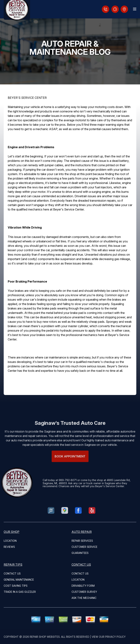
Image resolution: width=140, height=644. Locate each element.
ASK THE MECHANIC (84, 598)
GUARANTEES (80, 553)
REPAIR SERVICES (82, 541)
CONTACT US (12, 573)
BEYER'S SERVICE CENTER (27, 98)
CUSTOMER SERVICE (84, 547)
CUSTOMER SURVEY (84, 592)
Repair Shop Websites (45, 637)
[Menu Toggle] (135, 9)
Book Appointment (70, 465)
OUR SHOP (12, 532)
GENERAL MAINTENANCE (19, 580)
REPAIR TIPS (13, 565)
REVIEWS (9, 547)
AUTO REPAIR (82, 532)
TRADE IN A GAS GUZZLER (20, 592)
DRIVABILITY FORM (83, 586)
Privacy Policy (115, 637)
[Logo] (17, 10)
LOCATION (10, 541)
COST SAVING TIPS (16, 586)
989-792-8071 (59, 480)
